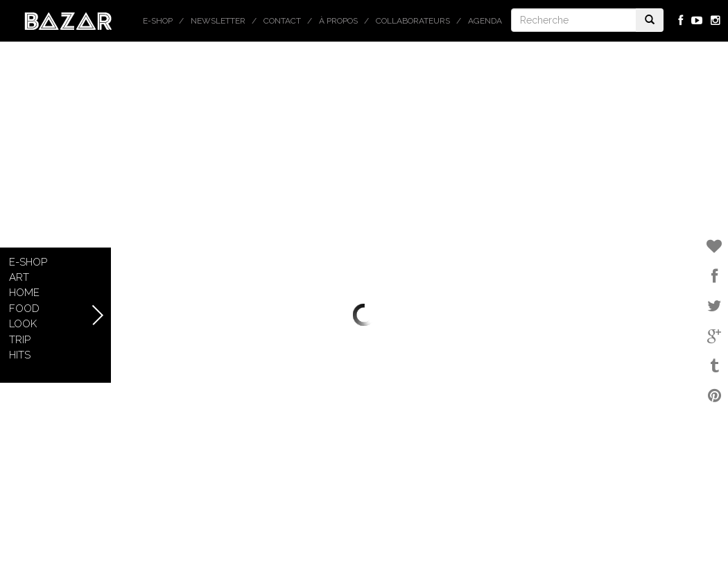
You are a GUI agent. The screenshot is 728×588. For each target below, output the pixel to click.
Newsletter (218, 21)
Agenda (485, 21)
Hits (20, 355)
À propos (338, 21)
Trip (20, 340)
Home (24, 293)
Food (24, 309)
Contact (282, 21)
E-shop (158, 21)
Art (19, 277)
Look (23, 324)
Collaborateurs (413, 21)
